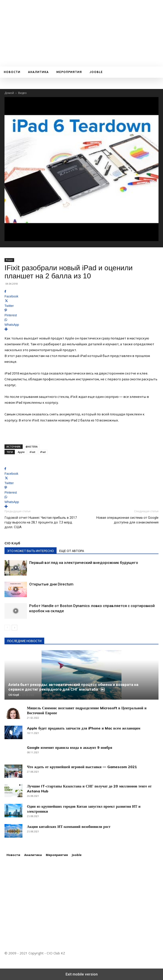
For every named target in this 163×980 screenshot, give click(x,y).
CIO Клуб (12, 543)
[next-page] (14, 628)
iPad (43, 452)
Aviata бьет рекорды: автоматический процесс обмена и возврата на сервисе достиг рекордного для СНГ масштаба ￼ (73, 687)
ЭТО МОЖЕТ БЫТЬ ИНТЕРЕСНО (31, 551)
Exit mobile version (82, 974)
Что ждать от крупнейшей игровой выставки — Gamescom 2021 (82, 767)
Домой (9, 93)
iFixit (32, 452)
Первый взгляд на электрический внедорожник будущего (84, 563)
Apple (21, 452)
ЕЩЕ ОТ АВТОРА (72, 551)
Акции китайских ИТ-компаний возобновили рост (69, 827)
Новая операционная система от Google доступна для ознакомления (127, 520)
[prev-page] (7, 628)
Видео (22, 93)
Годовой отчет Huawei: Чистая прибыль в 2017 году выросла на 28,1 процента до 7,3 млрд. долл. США (41, 522)
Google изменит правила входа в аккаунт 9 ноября (70, 747)
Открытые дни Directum (51, 584)
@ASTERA (32, 447)
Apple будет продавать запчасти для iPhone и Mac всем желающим (84, 728)
